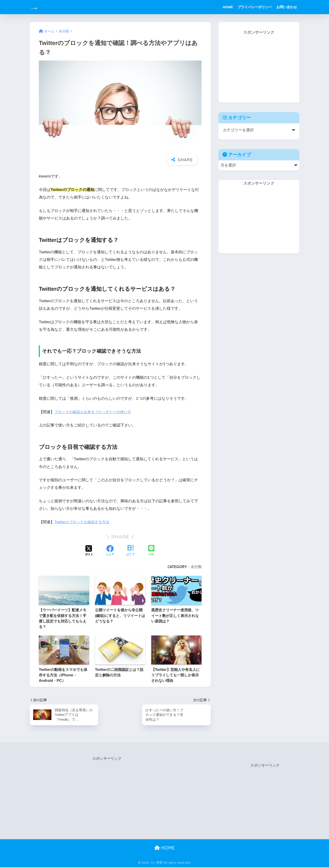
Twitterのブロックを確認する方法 (83, 522)
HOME (228, 7)
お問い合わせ (287, 7)
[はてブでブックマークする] (130, 551)
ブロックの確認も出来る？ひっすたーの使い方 (95, 412)
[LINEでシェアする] (151, 551)
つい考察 (42, 7)
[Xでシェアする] (89, 551)
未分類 (196, 567)
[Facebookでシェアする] (110, 551)
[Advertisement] (259, 65)
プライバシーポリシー (255, 7)
